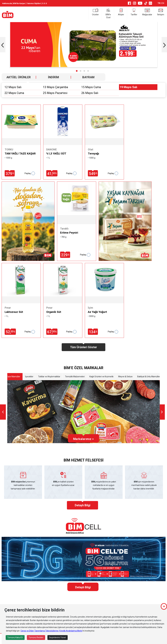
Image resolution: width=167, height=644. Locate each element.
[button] (77, 71)
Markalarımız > (83, 439)
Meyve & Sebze (125, 377)
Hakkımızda (7, 3)
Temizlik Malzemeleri (75, 377)
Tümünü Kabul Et (15, 637)
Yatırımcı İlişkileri (34, 3)
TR (159, 3)
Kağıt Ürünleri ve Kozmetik (101, 377)
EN (163, 3)
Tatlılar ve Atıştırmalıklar (49, 377)
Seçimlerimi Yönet (57, 637)
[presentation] (3, 412)
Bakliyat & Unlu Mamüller (149, 377)
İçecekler (29, 377)
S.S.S (45, 3)
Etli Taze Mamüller (12, 377)
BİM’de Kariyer (19, 3)
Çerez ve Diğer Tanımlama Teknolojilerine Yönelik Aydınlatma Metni (51, 631)
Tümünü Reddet (36, 637)
